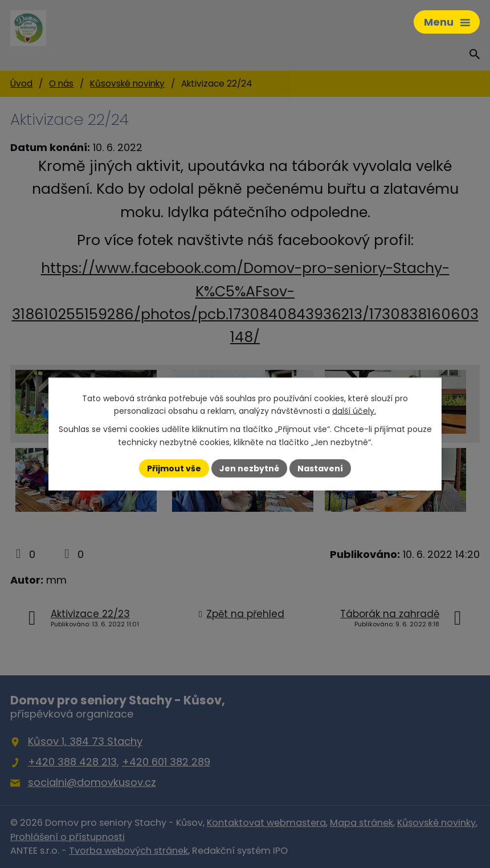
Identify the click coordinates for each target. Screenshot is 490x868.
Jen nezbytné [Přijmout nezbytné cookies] (249, 468)
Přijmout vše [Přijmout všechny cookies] (174, 468)
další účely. (354, 411)
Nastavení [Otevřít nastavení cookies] (320, 468)
